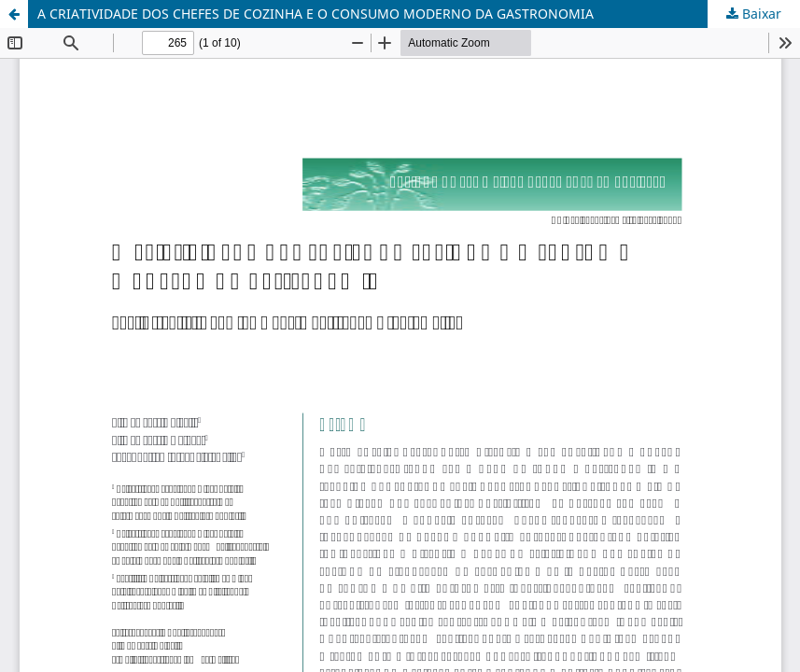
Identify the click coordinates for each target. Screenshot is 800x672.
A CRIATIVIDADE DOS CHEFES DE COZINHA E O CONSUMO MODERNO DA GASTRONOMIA (316, 14)
